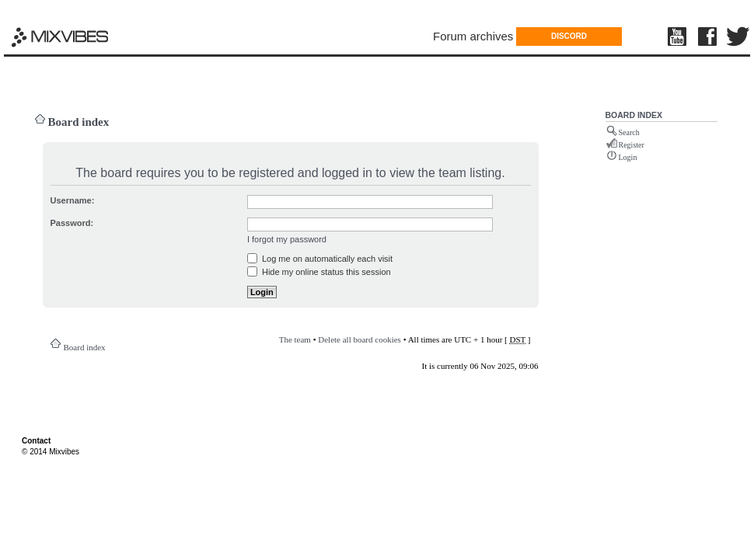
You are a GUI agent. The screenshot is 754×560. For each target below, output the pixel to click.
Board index (79, 122)
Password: (72, 223)
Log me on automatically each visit (320, 259)
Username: (73, 200)
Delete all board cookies (360, 339)
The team (295, 339)
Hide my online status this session (319, 272)
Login (628, 157)
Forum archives (473, 36)
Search (629, 132)
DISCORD (569, 36)
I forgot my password (287, 239)
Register (632, 145)
